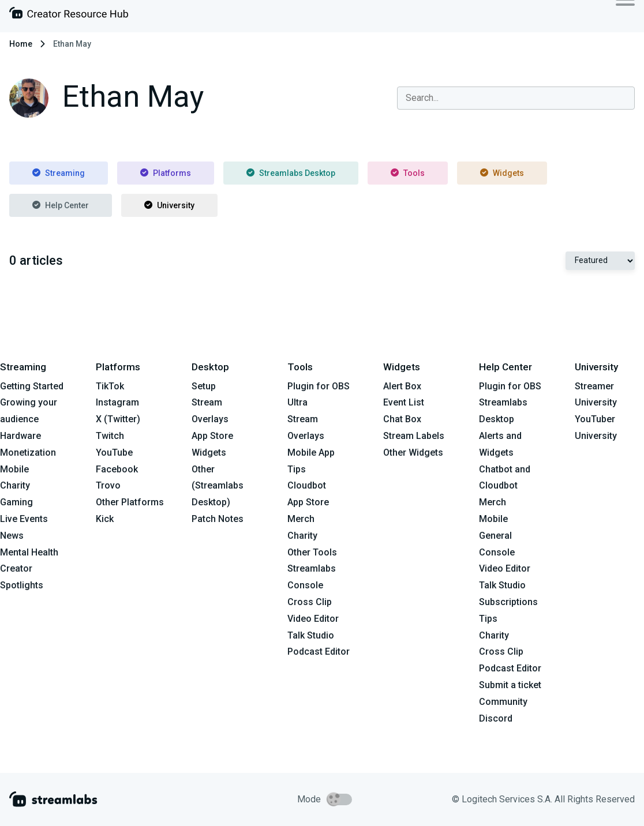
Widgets (502, 173)
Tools (408, 173)
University (169, 205)
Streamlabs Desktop (291, 173)
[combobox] (516, 98)
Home (21, 44)
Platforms (166, 173)
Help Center (61, 205)
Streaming (59, 173)
